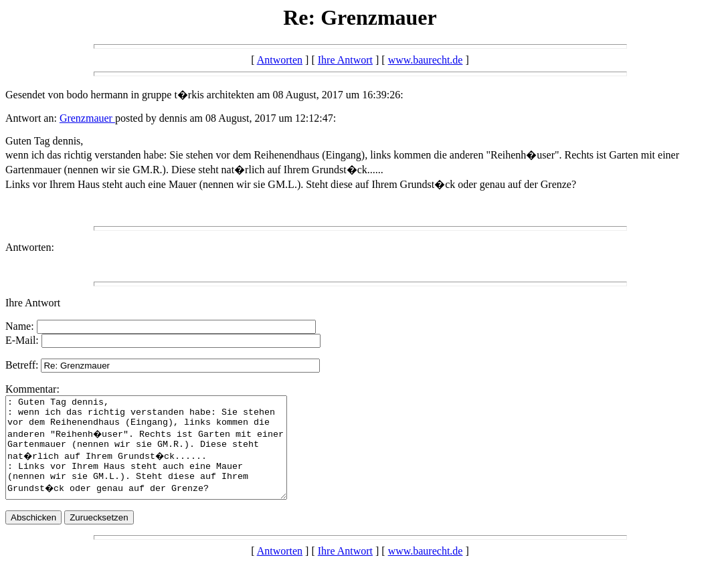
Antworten (280, 60)
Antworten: (30, 247)
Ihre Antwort (345, 60)
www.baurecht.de (426, 60)
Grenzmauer (87, 118)
